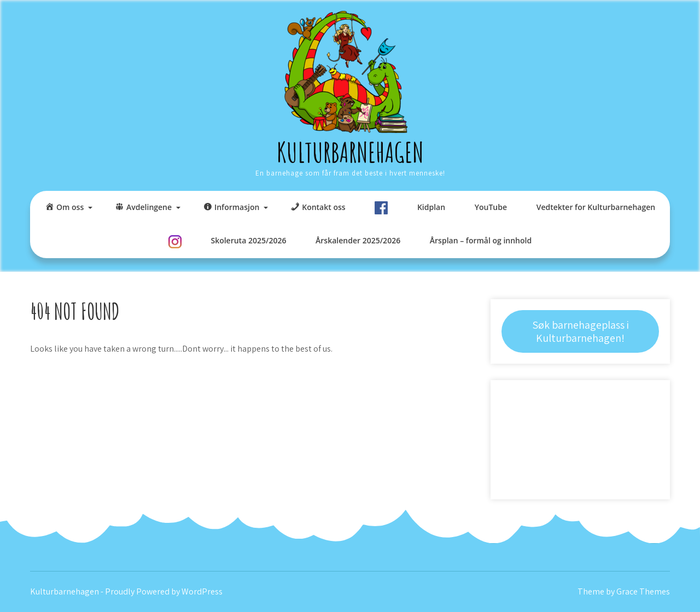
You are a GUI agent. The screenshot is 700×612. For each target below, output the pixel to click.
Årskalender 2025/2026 (358, 240)
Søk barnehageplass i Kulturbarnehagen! (581, 331)
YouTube (491, 207)
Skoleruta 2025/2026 (248, 240)
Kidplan (431, 207)
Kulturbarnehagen (350, 152)
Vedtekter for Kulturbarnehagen (596, 207)
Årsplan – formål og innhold (481, 240)
